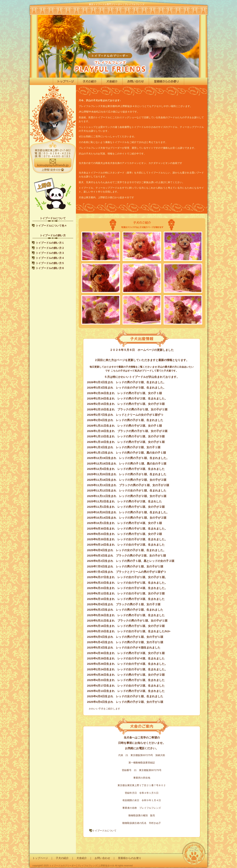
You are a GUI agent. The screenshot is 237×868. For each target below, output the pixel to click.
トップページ (40, 858)
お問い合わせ (102, 858)
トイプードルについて (103, 831)
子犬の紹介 (62, 858)
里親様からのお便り (130, 858)
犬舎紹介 (82, 858)
